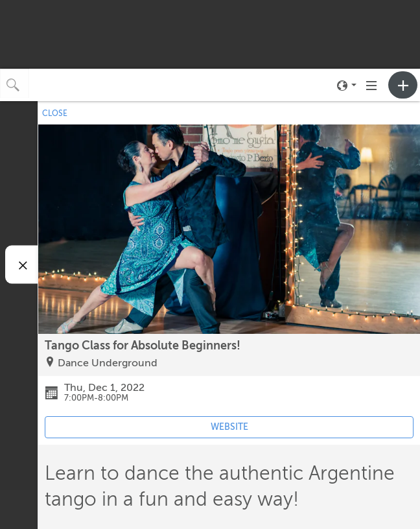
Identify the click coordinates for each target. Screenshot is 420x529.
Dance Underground (108, 363)
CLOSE (55, 113)
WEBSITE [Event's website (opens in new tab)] (229, 427)
